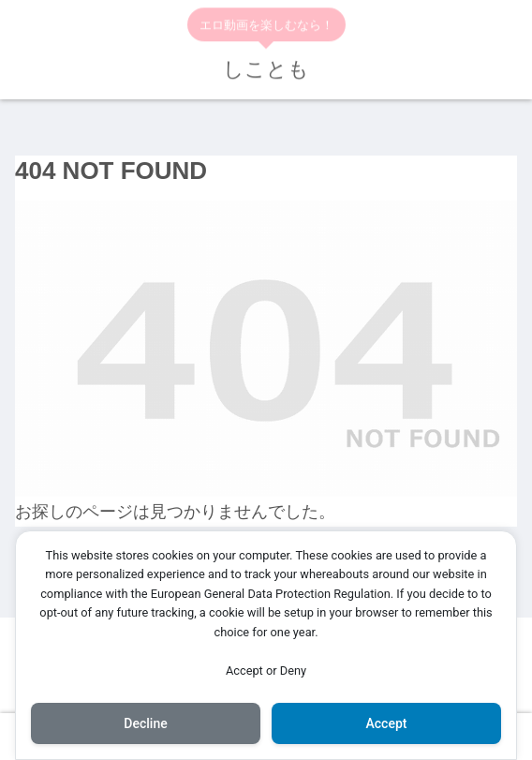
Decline (145, 723)
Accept (387, 723)
